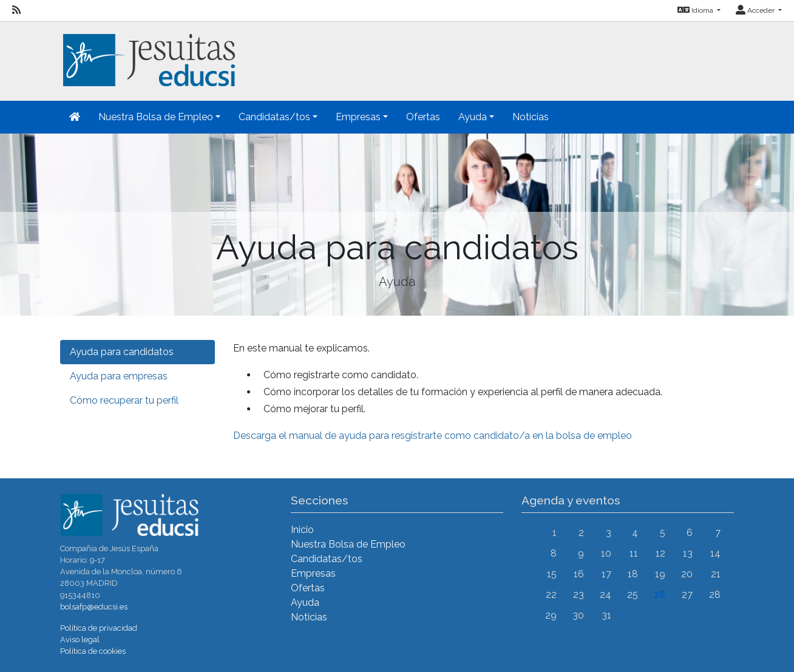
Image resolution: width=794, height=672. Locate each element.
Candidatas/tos (327, 559)
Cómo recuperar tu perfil (124, 400)
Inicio (302, 530)
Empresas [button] (358, 117)
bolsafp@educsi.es (94, 607)
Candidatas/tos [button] (274, 117)
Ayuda (305, 602)
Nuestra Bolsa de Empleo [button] (156, 117)
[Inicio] (148, 53)
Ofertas (423, 117)
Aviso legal (80, 640)
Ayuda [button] (473, 117)
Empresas (313, 573)
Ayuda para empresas (119, 376)
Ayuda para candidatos (122, 352)
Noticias (531, 117)
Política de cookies (93, 651)
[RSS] (16, 10)
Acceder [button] (756, 10)
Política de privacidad (99, 628)
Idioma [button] (696, 10)
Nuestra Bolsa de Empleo (348, 544)
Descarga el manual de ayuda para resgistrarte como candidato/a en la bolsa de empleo (433, 436)
